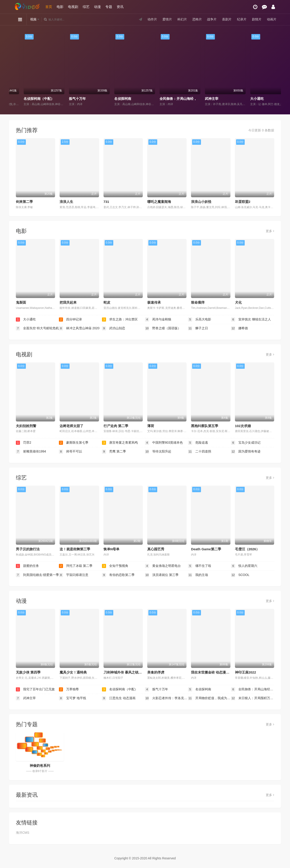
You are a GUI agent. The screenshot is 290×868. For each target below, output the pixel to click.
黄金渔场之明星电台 (163, 566)
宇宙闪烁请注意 (74, 575)
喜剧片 (227, 19)
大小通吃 (26, 320)
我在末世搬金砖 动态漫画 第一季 (216, 672)
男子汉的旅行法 (28, 549)
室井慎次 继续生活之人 (251, 320)
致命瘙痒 (198, 302)
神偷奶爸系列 (40, 766)
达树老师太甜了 (71, 426)
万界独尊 (18, 99)
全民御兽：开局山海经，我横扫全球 (220, 99)
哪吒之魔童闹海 (159, 202)
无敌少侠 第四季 (28, 672)
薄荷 (151, 426)
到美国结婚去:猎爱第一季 (37, 575)
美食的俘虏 (156, 672)
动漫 (97, 7)
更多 (270, 231)
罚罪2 (24, 443)
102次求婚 (243, 426)
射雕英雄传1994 (31, 452)
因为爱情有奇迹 (246, 452)
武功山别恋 (114, 328)
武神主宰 (245, 99)
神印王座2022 (245, 672)
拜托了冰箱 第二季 (76, 566)
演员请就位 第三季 (162, 575)
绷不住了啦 (200, 566)
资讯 (120, 7)
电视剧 (73, 7)
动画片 (272, 19)
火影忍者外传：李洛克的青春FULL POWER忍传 (167, 698)
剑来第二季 (24, 202)
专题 (109, 7)
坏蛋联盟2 (243, 202)
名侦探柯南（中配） (72, 99)
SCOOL (240, 575)
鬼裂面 (21, 302)
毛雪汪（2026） (247, 549)
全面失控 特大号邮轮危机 (37, 328)
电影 (60, 7)
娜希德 (239, 328)
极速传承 (154, 302)
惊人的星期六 (244, 566)
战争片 (212, 19)
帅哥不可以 (70, 452)
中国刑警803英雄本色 (164, 443)
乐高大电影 (200, 320)
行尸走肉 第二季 (116, 426)
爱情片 (167, 19)
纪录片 (242, 19)
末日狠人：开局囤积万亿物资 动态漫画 (253, 698)
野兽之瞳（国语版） (163, 328)
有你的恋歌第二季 (118, 575)
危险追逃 (198, 443)
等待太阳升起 (158, 452)
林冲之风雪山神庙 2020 (79, 328)
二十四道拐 (200, 452)
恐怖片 (197, 19)
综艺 (86, 7)
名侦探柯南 (156, 99)
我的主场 (198, 575)
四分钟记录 (70, 320)
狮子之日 (198, 328)
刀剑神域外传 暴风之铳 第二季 (127, 672)
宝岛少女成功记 (246, 443)
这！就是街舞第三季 (75, 549)
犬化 (238, 302)
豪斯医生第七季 (74, 443)
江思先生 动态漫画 (119, 698)
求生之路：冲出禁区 (120, 320)
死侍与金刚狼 (158, 320)
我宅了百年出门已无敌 (35, 689)
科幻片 (182, 19)
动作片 (152, 19)
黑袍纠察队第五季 (205, 426)
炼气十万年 (110, 99)
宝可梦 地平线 (72, 698)
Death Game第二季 (206, 549)
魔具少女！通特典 (73, 672)
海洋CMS (23, 833)
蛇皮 (107, 302)
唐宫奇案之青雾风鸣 (120, 443)
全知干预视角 (115, 566)
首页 (49, 7)
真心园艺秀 (156, 549)
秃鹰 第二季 (114, 452)
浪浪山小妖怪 (201, 202)
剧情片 (257, 19)
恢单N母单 (112, 549)
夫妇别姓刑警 (26, 426)
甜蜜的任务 (27, 566)
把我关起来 (68, 302)
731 (106, 202)
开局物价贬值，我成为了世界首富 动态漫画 (210, 698)
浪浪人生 (66, 202)
